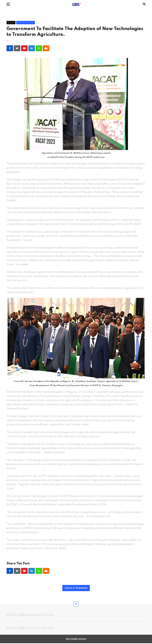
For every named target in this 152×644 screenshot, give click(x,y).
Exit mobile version (76, 640)
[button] (8, 4)
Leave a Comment (76, 588)
